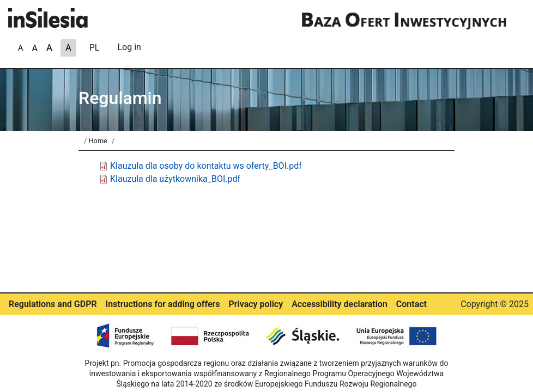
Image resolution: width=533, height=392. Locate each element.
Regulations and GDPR (53, 304)
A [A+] (20, 48)
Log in (129, 47)
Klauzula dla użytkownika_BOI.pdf (175, 179)
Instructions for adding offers (163, 304)
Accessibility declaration (340, 304)
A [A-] (49, 48)
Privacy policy (256, 304)
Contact (411, 304)
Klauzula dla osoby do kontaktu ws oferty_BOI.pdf (206, 166)
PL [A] (95, 48)
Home (98, 141)
